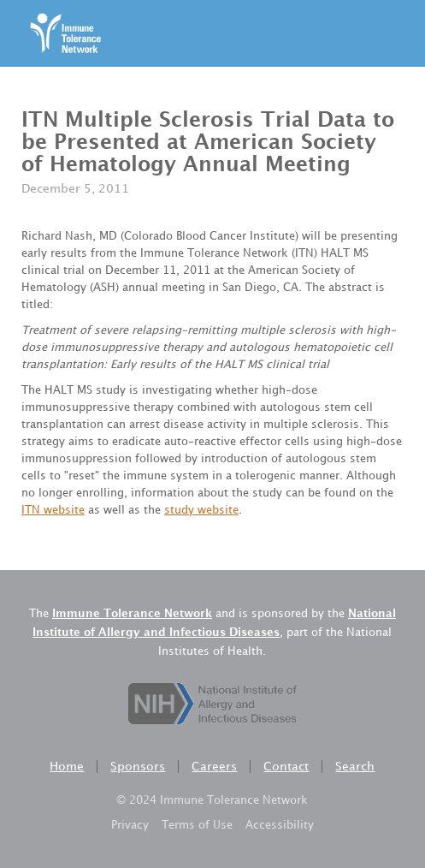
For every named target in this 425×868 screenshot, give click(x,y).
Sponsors (138, 767)
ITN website (53, 510)
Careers (214, 767)
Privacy (130, 825)
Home (67, 767)
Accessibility (280, 825)
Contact (286, 767)
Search (355, 767)
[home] (61, 33)
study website (201, 510)
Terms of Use (197, 825)
